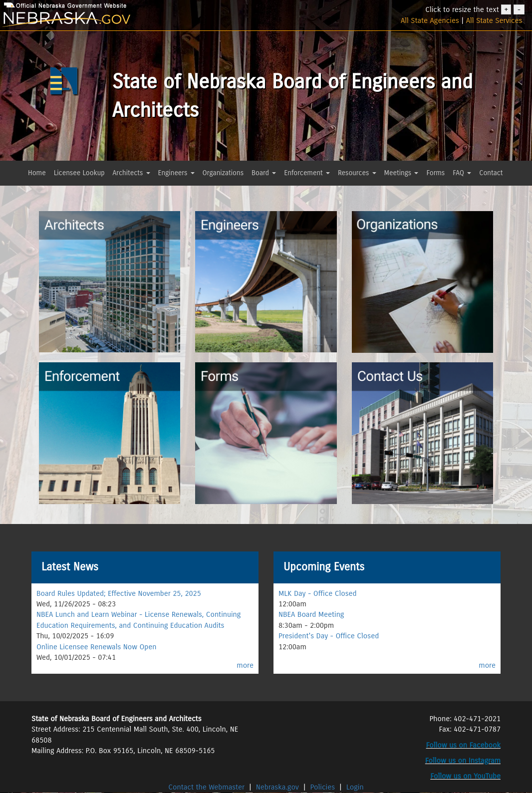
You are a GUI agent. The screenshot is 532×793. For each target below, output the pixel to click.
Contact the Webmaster (207, 787)
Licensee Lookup (79, 173)
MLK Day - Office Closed (318, 593)
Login (355, 787)
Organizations (223, 173)
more (245, 665)
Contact (491, 173)
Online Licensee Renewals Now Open (96, 647)
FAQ (462, 173)
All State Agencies (430, 20)
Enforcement (307, 173)
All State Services (494, 20)
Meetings (401, 173)
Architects (132, 173)
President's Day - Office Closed (329, 636)
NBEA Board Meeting (311, 614)
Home (37, 173)
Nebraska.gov (277, 787)
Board (264, 173)
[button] (30, 191)
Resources (357, 173)
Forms (435, 173)
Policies (323, 787)
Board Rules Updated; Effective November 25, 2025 (119, 593)
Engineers (176, 173)
